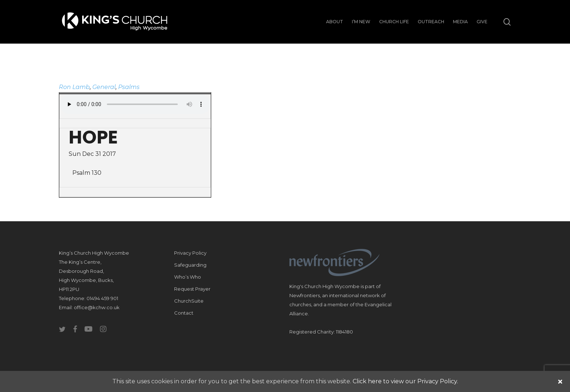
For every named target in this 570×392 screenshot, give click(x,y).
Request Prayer (192, 289)
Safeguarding (190, 265)
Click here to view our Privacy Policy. (405, 381)
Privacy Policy (190, 253)
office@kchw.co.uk (97, 307)
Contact (184, 313)
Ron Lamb (74, 87)
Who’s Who (188, 277)
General (104, 87)
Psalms (129, 87)
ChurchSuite (189, 301)
